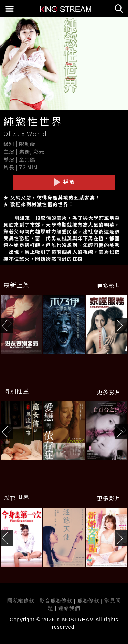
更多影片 (109, 286)
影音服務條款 (56, 601)
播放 (64, 182)
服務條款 (89, 601)
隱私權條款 (21, 601)
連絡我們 (69, 608)
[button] (121, 325)
